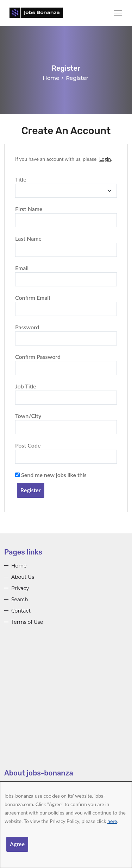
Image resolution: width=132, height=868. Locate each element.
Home (51, 78)
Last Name (28, 238)
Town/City (28, 416)
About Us (23, 577)
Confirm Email (33, 297)
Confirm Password (38, 357)
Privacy (20, 588)
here (112, 821)
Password (27, 327)
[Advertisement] (66, 702)
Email (22, 268)
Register (31, 490)
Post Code (28, 445)
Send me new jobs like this (51, 475)
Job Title (26, 386)
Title (21, 179)
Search (20, 600)
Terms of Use (27, 622)
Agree (17, 844)
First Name (29, 209)
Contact (21, 611)
